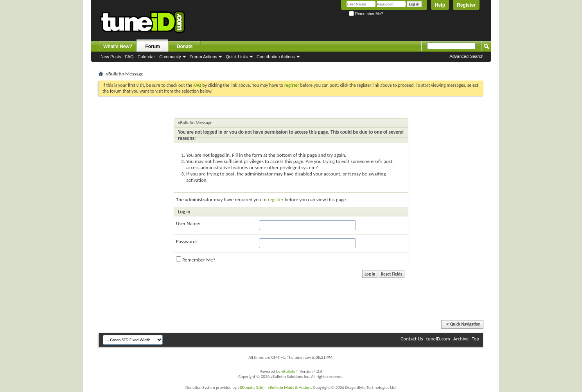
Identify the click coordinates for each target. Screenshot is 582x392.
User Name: (188, 223)
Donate (185, 47)
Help (440, 5)
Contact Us (412, 339)
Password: (186, 241)
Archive (461, 339)
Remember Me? (366, 14)
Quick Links (237, 57)
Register (466, 5)
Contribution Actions (276, 57)
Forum (153, 47)
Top (475, 339)
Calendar (146, 57)
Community (170, 57)
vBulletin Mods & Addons (290, 388)
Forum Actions (203, 57)
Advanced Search (466, 56)
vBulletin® (290, 371)
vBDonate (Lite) (251, 388)
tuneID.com (438, 339)
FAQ (129, 57)
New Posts (111, 57)
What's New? (118, 47)
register (276, 200)
